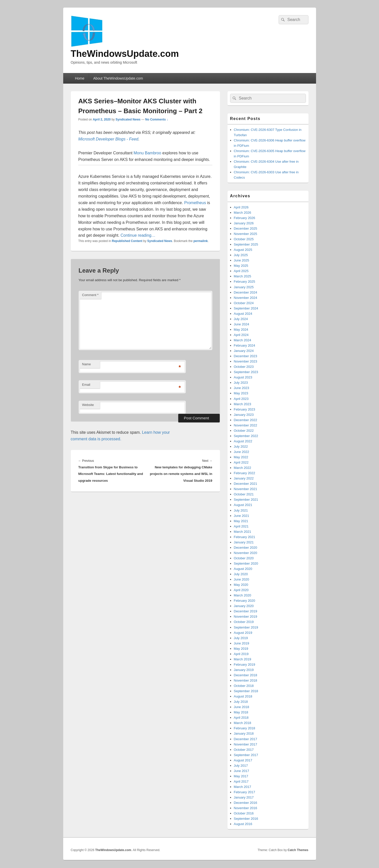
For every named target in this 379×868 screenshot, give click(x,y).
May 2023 (241, 393)
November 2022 (246, 425)
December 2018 (246, 675)
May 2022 (241, 457)
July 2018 (241, 702)
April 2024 (241, 335)
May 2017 (241, 776)
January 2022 (244, 478)
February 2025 (245, 282)
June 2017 (242, 771)
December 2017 (246, 739)
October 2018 (244, 686)
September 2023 (246, 372)
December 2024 (246, 292)
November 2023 (246, 361)
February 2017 (245, 792)
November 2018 (246, 680)
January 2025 (244, 287)
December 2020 (246, 548)
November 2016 (246, 808)
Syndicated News (128, 119)
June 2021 (242, 516)
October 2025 (244, 239)
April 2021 (241, 526)
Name (87, 364)
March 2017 (243, 787)
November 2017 (246, 744)
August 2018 (243, 696)
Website (88, 405)
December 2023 (246, 356)
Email (86, 385)
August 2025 (243, 250)
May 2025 (241, 266)
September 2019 (246, 627)
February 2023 (245, 409)
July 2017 (241, 766)
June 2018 (242, 707)
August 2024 (243, 314)
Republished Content (127, 241)
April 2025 (241, 271)
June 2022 (242, 452)
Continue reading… (138, 235)
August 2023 (243, 377)
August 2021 (243, 505)
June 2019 (242, 643)
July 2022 (241, 447)
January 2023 (244, 415)
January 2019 (244, 670)
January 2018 (244, 733)
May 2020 (241, 585)
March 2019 (243, 659)
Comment (90, 295)
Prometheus (195, 203)
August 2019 (243, 633)
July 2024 (241, 319)
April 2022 (241, 462)
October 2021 (244, 494)
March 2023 (243, 404)
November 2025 (246, 234)
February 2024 (245, 345)
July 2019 (241, 638)
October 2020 (244, 558)
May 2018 (241, 712)
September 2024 (246, 308)
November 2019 (246, 617)
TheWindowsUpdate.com (125, 54)
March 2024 (243, 340)
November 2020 (246, 553)
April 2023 (241, 399)
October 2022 (244, 431)
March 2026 (243, 213)
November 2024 (246, 298)
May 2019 (241, 649)
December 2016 (246, 803)
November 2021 (246, 489)
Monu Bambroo (147, 153)
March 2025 (243, 276)
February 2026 (245, 218)
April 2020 (241, 590)
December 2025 (246, 228)
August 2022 (243, 441)
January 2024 (244, 351)
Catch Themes (298, 850)
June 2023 (242, 388)
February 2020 (245, 601)
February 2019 (245, 665)
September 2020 (246, 563)
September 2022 (246, 436)
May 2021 (241, 521)
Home (80, 78)
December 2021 (246, 484)
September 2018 (246, 691)
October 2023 (244, 367)
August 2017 (243, 760)
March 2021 (243, 532)
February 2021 (245, 537)
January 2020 (244, 606)
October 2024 (244, 303)
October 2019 (244, 622)
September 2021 (246, 500)
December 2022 (246, 420)
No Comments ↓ (157, 119)
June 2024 (242, 324)
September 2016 (246, 819)
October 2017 (244, 750)
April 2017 (241, 781)
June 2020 (242, 579)
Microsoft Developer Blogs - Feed (108, 139)
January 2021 (244, 542)
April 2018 (241, 718)
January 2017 (244, 797)
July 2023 (241, 383)
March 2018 (243, 723)
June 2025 (242, 260)
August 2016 (243, 824)
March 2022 (243, 468)
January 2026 (244, 223)
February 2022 (245, 473)
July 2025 (241, 255)
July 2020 (241, 574)
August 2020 (243, 569)
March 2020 (243, 595)
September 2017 (246, 755)
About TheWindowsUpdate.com (118, 78)
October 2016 (244, 813)
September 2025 (246, 244)
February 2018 (245, 728)
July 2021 (241, 510)
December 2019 (246, 611)
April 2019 (241, 654)
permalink (201, 241)
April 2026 (241, 207)
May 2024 (241, 330)
